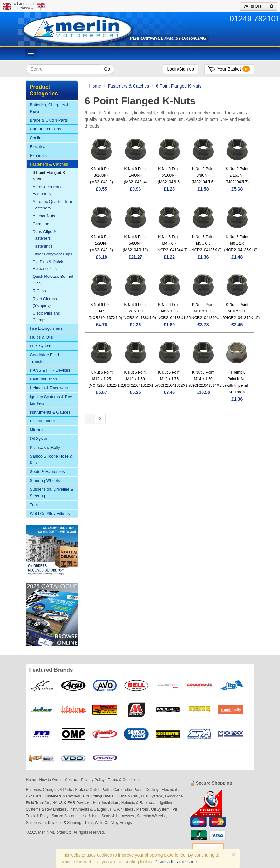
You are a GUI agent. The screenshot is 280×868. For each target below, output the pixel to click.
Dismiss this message (176, 862)
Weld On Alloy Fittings (50, 514)
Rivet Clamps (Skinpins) (45, 302)
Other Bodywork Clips (53, 254)
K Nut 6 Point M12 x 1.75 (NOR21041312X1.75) (175, 379)
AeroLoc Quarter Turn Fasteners (53, 205)
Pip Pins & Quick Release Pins (48, 265)
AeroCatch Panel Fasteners (48, 190)
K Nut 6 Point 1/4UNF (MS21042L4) (136, 175)
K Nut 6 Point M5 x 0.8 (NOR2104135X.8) (206, 243)
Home (95, 86)
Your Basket (234, 69)
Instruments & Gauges (50, 412)
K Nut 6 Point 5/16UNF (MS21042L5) (169, 175)
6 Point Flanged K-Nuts (179, 86)
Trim (34, 505)
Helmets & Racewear (49, 388)
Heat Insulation (44, 379)
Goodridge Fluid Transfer (45, 358)
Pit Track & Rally (45, 447)
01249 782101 (255, 19)
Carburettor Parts (46, 129)
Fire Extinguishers (46, 328)
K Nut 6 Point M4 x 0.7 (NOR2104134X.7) (172, 243)
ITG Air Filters (42, 421)
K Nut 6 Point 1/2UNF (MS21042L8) (102, 243)
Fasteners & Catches (129, 86)
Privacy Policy (93, 780)
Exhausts (38, 155)
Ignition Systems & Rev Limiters (51, 400)
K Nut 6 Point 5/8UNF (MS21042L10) (135, 243)
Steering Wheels (45, 480)
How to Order (51, 780)
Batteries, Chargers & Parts (49, 108)
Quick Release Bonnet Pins (53, 280)
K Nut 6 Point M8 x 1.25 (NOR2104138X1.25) (174, 311)
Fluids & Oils (41, 337)
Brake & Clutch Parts (49, 120)
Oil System (40, 439)
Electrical (38, 147)
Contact (71, 780)
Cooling (37, 138)
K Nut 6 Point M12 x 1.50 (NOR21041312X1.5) (140, 379)
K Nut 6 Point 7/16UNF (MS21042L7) (237, 175)
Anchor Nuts (44, 216)
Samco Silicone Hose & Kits (51, 460)
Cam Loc (41, 224)
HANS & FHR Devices (50, 370)
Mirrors (36, 430)
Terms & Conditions (124, 780)
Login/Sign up (180, 69)
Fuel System (41, 346)
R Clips (39, 291)
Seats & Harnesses (47, 472)
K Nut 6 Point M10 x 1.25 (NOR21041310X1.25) (209, 311)
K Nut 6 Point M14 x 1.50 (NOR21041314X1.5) (208, 379)
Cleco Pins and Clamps (46, 317)
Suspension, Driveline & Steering (52, 493)
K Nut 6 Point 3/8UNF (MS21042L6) (203, 175)
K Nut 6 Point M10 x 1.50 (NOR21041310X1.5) (242, 311)
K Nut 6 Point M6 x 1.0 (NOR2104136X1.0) (241, 243)
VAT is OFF (253, 6)
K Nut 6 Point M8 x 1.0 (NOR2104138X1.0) (139, 311)
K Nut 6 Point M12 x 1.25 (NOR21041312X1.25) (107, 379)
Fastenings (43, 246)
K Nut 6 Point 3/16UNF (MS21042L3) (102, 175)
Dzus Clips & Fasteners (44, 235)
